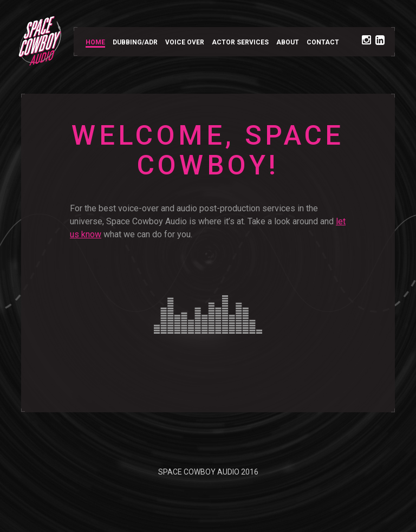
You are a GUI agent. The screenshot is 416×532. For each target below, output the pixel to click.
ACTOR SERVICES (240, 42)
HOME (95, 42)
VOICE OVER (185, 42)
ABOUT (288, 42)
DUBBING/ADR (135, 42)
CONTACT (323, 42)
